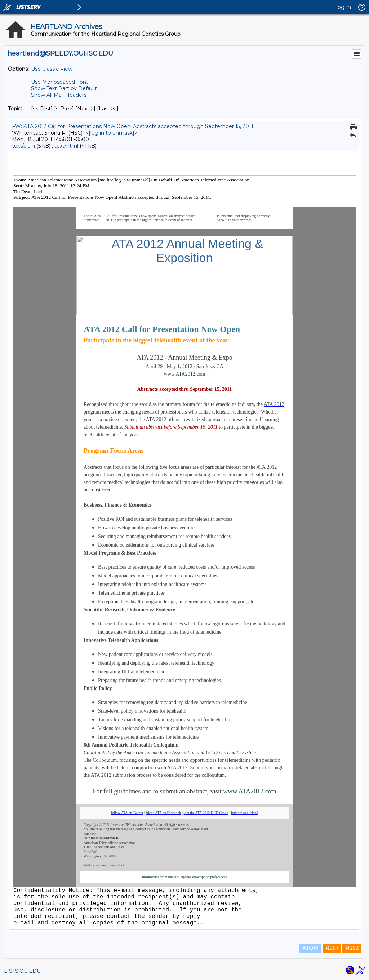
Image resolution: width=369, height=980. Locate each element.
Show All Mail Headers (59, 95)
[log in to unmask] (112, 133)
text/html (66, 146)
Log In (343, 7)
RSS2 (352, 948)
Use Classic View (52, 69)
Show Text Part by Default (64, 88)
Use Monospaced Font (60, 82)
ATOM (310, 948)
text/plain (23, 146)
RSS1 (332, 948)
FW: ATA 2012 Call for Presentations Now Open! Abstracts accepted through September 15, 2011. (133, 126)
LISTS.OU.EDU (22, 971)
